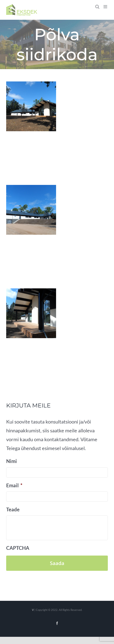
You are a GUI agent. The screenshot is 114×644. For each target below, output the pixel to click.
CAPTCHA (18, 548)
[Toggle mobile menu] (106, 7)
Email (14, 485)
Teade (13, 509)
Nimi (12, 461)
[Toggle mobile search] (97, 7)
